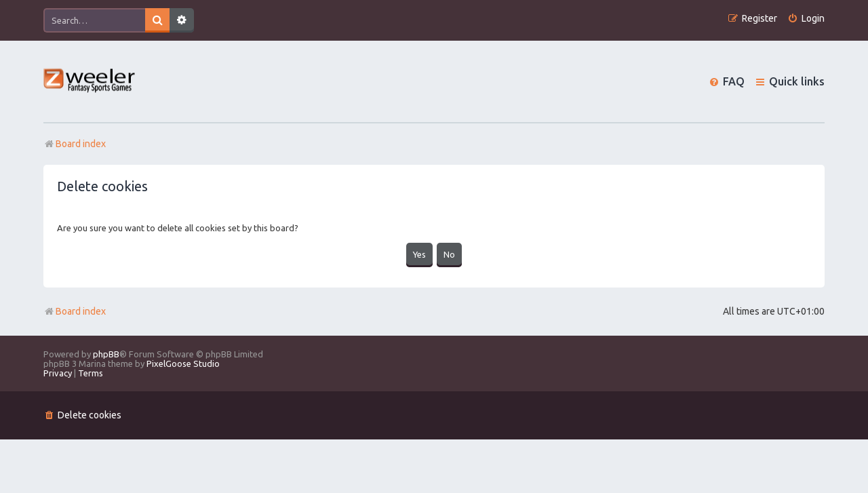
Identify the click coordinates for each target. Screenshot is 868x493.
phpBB (106, 354)
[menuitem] (806, 19)
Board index (75, 311)
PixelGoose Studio (183, 363)
